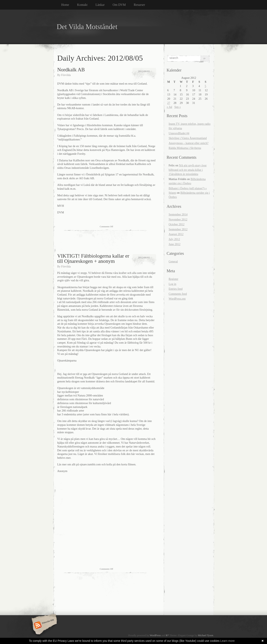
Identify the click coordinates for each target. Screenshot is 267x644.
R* (167, 635)
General (173, 261)
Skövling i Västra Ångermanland (188, 138)
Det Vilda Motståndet (87, 27)
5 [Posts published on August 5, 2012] (205, 86)
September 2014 (178, 214)
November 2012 (178, 219)
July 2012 (174, 239)
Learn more (227, 641)
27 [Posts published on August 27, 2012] (169, 103)
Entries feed (176, 289)
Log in (172, 284)
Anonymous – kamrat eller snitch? (189, 143)
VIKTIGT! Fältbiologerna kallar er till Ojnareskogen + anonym (93, 259)
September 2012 (178, 229)
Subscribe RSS (44, 626)
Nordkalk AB (71, 70)
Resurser (139, 5)
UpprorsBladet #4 (179, 133)
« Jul (169, 107)
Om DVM (119, 5)
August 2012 (176, 234)
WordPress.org (177, 299)
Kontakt (82, 5)
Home (65, 5)
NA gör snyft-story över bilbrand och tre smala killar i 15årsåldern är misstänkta (188, 170)
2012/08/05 (144, 71)
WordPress (155, 635)
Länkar (100, 5)
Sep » (177, 107)
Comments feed (178, 294)
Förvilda (66, 75)
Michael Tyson (206, 635)
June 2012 (175, 244)
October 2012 (177, 224)
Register (173, 279)
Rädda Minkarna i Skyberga (185, 148)
